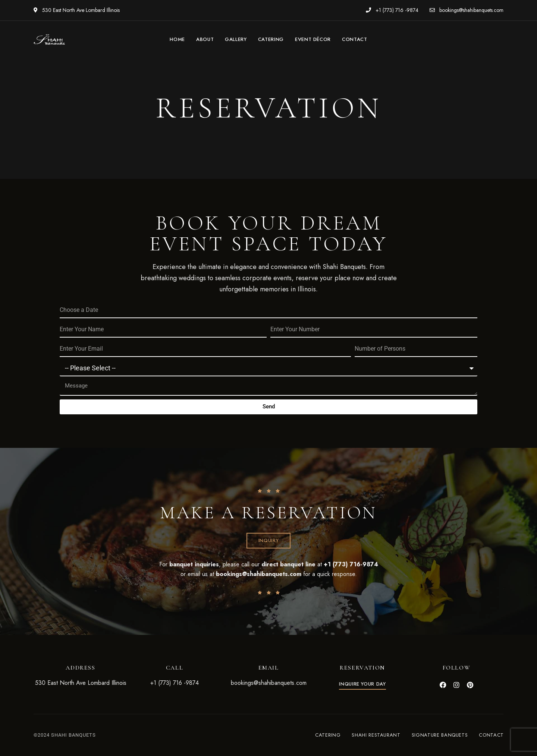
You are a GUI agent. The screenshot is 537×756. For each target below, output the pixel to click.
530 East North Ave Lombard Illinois (77, 10)
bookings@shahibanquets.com (467, 10)
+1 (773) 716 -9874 (392, 10)
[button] (269, 541)
